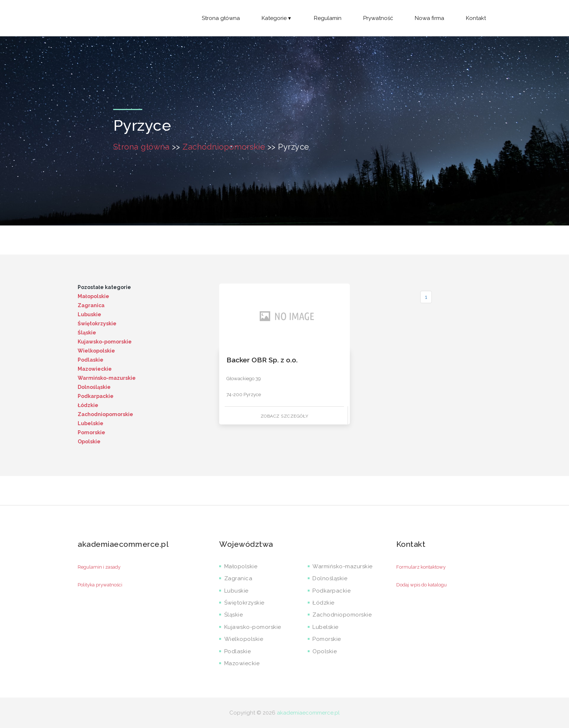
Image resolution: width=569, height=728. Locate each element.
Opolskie (89, 442)
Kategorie (277, 18)
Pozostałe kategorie (104, 287)
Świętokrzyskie (97, 324)
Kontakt (476, 18)
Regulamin (328, 18)
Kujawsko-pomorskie (105, 342)
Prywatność (378, 18)
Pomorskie (91, 432)
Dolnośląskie (94, 387)
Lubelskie (91, 423)
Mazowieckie (95, 369)
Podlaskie (91, 360)
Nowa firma (429, 18)
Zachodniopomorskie (224, 147)
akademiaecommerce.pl (308, 713)
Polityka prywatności (100, 585)
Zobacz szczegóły (284, 416)
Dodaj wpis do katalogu (421, 585)
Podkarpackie (96, 396)
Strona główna (221, 18)
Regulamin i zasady (99, 567)
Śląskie (87, 333)
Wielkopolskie (96, 351)
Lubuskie (89, 314)
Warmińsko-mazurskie (107, 378)
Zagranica (91, 305)
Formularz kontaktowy (421, 567)
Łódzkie (88, 405)
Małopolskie (93, 296)
